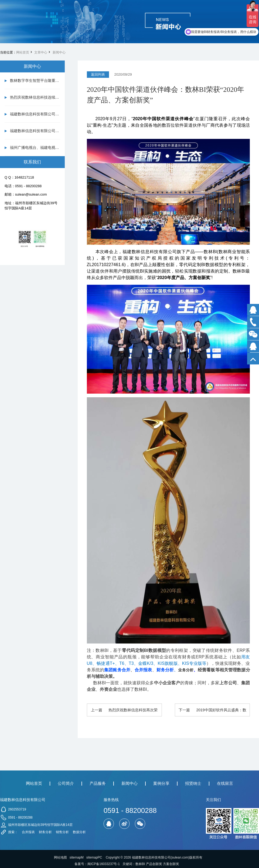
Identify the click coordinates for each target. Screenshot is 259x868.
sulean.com (180, 857)
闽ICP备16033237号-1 (104, 864)
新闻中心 (59, 52)
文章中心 (41, 52)
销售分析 (62, 832)
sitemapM (77, 857)
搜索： (13, 832)
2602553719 (17, 809)
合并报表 (28, 832)
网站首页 (23, 52)
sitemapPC (94, 857)
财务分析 (45, 832)
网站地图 (60, 857)
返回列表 (98, 74)
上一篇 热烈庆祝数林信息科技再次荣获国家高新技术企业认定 (124, 712)
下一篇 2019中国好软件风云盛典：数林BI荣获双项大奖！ (212, 712)
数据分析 (79, 832)
